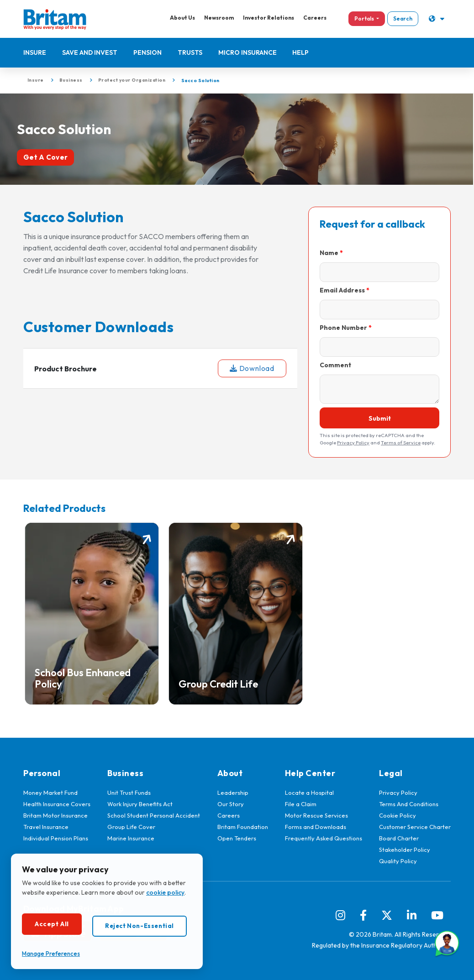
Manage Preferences (51, 954)
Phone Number (343, 328)
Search (402, 18)
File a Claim (301, 804)
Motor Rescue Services (316, 815)
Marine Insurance (131, 838)
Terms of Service (401, 443)
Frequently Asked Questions (324, 838)
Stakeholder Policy (405, 850)
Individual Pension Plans (56, 838)
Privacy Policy (353, 443)
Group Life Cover (131, 827)
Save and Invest (90, 52)
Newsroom (218, 18)
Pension (147, 52)
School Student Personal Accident (154, 815)
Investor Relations (268, 18)
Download (252, 369)
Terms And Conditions (409, 804)
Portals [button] (364, 18)
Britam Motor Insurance (55, 815)
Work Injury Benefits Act (140, 804)
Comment (335, 365)
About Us (182, 18)
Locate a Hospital (309, 792)
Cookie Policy (398, 815)
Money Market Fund (50, 792)
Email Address (342, 290)
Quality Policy (398, 861)
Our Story (231, 804)
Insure (35, 52)
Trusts (190, 52)
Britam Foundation (243, 827)
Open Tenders (237, 838)
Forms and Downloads (316, 827)
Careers (314, 18)
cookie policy (165, 892)
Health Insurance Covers (57, 804)
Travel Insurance (46, 827)
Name (329, 253)
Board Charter (399, 838)
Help (301, 52)
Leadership (233, 792)
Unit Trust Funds (129, 792)
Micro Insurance (248, 52)
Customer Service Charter (415, 827)
